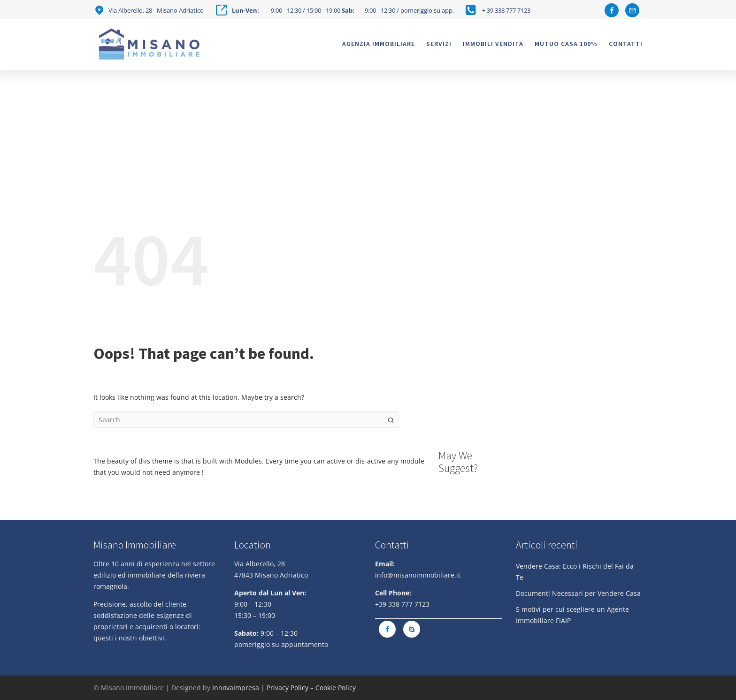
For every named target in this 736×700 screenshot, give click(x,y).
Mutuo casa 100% (566, 44)
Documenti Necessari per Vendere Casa (578, 593)
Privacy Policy (287, 688)
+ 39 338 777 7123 (506, 10)
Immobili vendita (493, 44)
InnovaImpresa (236, 688)
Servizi (439, 44)
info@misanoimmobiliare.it (418, 575)
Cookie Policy (336, 688)
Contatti (626, 44)
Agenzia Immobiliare (379, 44)
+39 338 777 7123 (402, 604)
